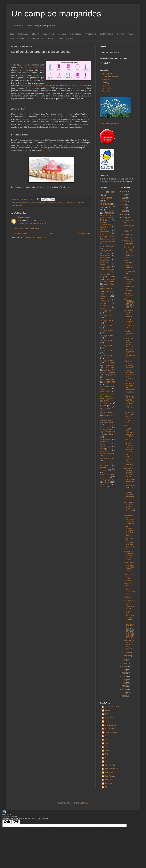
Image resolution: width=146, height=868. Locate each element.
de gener (128, 656)
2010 (124, 683)
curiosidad (104, 308)
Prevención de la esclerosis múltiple (129, 577)
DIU (83, 96)
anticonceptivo (53, 203)
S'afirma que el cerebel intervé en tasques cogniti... (128, 556)
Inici (51, 233)
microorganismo (105, 439)
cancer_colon (110, 279)
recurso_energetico (107, 458)
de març (127, 241)
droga (102, 372)
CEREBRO (105, 204)
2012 (124, 676)
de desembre (129, 221)
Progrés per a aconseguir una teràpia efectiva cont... (129, 567)
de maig (127, 234)
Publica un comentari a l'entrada (27, 228)
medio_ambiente (17, 39)
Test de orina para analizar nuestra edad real (128, 342)
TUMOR (103, 227)
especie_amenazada (107, 394)
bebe (107, 253)
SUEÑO (103, 222)
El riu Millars (106, 80)
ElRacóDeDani (110, 725)
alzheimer (103, 234)
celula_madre (106, 289)
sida (113, 470)
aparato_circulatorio (107, 237)
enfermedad (110, 382)
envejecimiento (105, 392)
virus (106, 482)
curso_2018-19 (75, 203)
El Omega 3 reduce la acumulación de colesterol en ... (129, 376)
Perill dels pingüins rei (129, 295)
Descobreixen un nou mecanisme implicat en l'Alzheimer (129, 520)
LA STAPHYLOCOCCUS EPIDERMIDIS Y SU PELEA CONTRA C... (129, 402)
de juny (127, 231)
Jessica (107, 750)
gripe (113, 406)
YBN (106, 787)
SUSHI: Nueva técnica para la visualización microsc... (129, 604)
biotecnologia (105, 267)
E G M (107, 721)
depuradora (111, 365)
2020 (124, 211)
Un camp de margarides (56, 14)
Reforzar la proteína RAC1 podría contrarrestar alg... (129, 589)
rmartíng (15, 205)
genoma (103, 406)
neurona (103, 451)
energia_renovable (107, 379)
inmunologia (91, 34)
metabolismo (49, 34)
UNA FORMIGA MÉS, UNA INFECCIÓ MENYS (129, 303)
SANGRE (103, 220)
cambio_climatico (36, 39)
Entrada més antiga (83, 233)
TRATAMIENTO (106, 225)
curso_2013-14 (106, 345)
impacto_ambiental (107, 413)
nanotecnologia (105, 446)
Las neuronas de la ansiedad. (129, 289)
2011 (124, 680)
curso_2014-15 (106, 350)
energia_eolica (110, 375)
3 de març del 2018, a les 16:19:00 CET (32, 224)
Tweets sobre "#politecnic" (109, 124)
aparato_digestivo (110, 239)
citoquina (103, 299)
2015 (124, 666)
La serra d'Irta (107, 88)
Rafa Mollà (109, 772)
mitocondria (104, 442)
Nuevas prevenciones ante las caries (129, 280)
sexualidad (103, 470)
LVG (106, 754)
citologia (35, 34)
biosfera (120, 34)
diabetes (107, 370)
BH (113, 192)
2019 (124, 214)
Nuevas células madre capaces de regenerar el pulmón (129, 431)
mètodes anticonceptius (29, 67)
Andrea (107, 710)
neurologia (104, 449)
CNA (106, 714)
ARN (101, 192)
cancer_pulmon (109, 284)
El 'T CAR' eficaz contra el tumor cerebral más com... (129, 460)
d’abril (126, 238)
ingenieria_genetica (107, 420)
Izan (106, 743)
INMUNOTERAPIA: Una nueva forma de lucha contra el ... (129, 418)
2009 (124, 686)
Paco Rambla (110, 765)
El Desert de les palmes (111, 77)
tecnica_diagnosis (106, 480)
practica (51, 39)
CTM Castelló (107, 74)
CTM (112, 207)
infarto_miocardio (109, 415)
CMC (102, 207)
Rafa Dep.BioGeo (111, 769)
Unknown (21, 217)
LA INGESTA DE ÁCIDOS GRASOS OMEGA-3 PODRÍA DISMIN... (128, 445)
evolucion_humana (107, 399)
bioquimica (23, 34)
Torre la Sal (106, 91)
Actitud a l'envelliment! (129, 333)
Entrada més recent (19, 233)
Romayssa (109, 780)
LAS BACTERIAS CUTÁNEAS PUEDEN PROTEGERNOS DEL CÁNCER (129, 630)
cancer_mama (110, 282)
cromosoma (104, 306)
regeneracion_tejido (106, 463)
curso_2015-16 (106, 355)
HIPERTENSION (109, 213)
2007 (124, 693)
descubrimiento (109, 368)
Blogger (86, 803)
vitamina (102, 484)
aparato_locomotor (109, 241)
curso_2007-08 (106, 315)
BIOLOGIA (106, 198)
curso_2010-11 (106, 330)
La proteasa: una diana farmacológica (129, 496)
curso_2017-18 (64, 203)
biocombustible (105, 255)
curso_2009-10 (106, 325)
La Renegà (106, 83)
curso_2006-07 (106, 310)
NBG (106, 761)
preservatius (37, 85)
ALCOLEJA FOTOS (112, 707)
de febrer (128, 653)
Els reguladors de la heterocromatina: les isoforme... (129, 616)
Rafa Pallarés (110, 776)
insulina (108, 425)
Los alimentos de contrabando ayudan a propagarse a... (129, 543)
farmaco (107, 401)
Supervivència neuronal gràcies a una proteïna (129, 644)
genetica (62, 34)
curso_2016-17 (106, 360)
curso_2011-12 (106, 335)
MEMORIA (107, 215)
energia (112, 372)
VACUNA (103, 230)
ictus (101, 410)
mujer (82, 203)
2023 (124, 201)
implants (46, 150)
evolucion (107, 396)
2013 (124, 673)
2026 (124, 191)
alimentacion (104, 232)
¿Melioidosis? (129, 244)
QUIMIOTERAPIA (106, 218)
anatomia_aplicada (67, 39)
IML (106, 736)
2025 (124, 195)
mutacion (103, 444)
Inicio (12, 34)
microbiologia (76, 34)
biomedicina (104, 260)
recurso (131, 34)
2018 (124, 218)
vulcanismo (103, 487)
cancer (112, 277)
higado (107, 408)
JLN (106, 747)
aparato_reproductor (107, 246)
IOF (106, 740)
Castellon (111, 211)
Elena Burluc (109, 729)
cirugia (102, 294)
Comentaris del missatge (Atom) (35, 237)
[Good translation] (7, 822)
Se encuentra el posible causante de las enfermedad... (129, 507)
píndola (49, 85)
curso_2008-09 (106, 320)
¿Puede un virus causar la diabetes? (128, 364)
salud (21, 205)
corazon (103, 303)
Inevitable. (127, 597)
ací (69, 187)
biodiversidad (105, 258)
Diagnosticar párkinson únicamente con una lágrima (129, 472)
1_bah (32, 203)
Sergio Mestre (110, 783)
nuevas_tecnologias (107, 453)
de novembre (129, 226)
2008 (124, 689)
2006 (124, 696)
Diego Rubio (109, 718)
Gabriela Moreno (111, 732)
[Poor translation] (16, 822)
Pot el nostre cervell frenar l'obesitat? (128, 313)
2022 (124, 205)
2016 (124, 663)
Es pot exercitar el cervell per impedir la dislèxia (129, 531)
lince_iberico (104, 427)
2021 (124, 208)
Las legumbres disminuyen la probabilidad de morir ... (129, 484)
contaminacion (106, 34)
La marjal (105, 85)
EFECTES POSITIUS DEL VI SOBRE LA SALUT (129, 324)
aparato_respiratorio (106, 251)
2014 (124, 670)
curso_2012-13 (106, 340)
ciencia (108, 291)
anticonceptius (82, 85)
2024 (124, 198)
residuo (107, 465)
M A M (107, 758)
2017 (124, 660)
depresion (111, 363)
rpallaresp (103, 468)
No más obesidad (128, 261)
